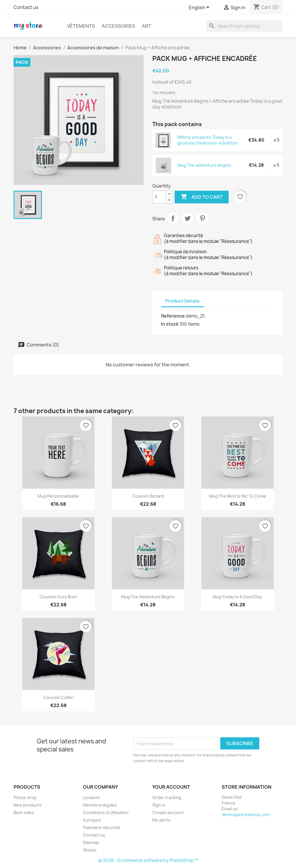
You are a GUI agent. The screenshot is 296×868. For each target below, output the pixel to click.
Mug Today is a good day (237, 597)
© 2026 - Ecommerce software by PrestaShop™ (148, 860)
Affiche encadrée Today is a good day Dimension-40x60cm (207, 140)
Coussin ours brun (58, 597)
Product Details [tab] (182, 301)
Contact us (26, 7)
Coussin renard (148, 496)
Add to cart (202, 197)
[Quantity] (159, 197)
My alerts (161, 820)
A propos (92, 820)
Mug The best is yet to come (238, 496)
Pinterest (202, 218)
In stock (170, 324)
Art (147, 26)
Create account (168, 812)
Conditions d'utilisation (106, 812)
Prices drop (25, 797)
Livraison (92, 797)
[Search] (244, 26)
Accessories (119, 26)
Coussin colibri (58, 697)
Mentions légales (100, 805)
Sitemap (91, 842)
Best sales (24, 812)
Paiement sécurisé (101, 827)
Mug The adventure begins (204, 165)
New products (28, 805)
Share (173, 218)
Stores (90, 850)
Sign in (159, 805)
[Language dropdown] (200, 8)
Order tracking (167, 797)
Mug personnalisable (58, 496)
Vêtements (81, 26)
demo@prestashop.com (246, 814)
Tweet (188, 218)
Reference (173, 316)
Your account (171, 787)
